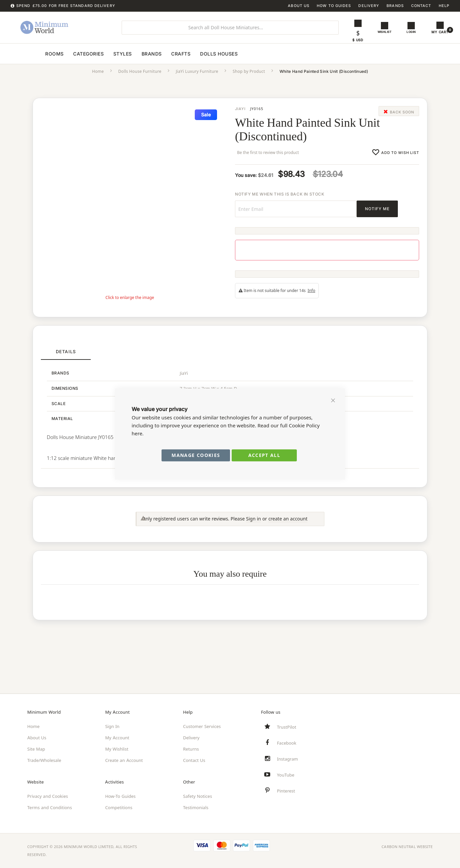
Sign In (112, 726)
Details (66, 357)
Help (444, 6)
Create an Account (124, 760)
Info (312, 296)
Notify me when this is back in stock (280, 200)
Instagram (287, 759)
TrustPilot (287, 727)
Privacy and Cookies (48, 796)
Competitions (119, 807)
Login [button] (412, 32)
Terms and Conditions (50, 807)
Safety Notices (198, 796)
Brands (395, 6)
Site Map (36, 749)
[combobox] (230, 28)
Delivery (369, 6)
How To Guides (334, 6)
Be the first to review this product (269, 158)
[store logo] (60, 28)
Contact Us (194, 760)
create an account (288, 529)
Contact (421, 6)
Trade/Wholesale (44, 760)
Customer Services (202, 726)
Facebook (287, 743)
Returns (191, 749)
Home (98, 77)
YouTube (286, 775)
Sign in (253, 529)
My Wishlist (117, 749)
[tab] (66, 358)
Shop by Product (249, 77)
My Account (117, 738)
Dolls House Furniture (140, 77)
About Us (299, 6)
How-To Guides (120, 796)
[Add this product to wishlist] (396, 158)
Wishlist (385, 32)
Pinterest (286, 791)
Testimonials (196, 807)
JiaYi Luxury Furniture (197, 77)
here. (138, 434)
